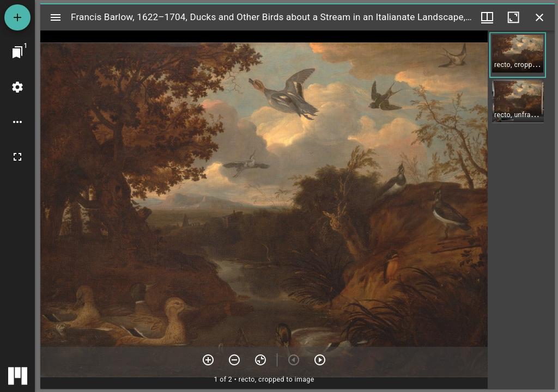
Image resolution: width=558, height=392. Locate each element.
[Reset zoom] (260, 360)
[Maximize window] (513, 17)
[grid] (521, 210)
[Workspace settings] (17, 87)
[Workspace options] (17, 122)
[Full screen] (17, 157)
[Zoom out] (234, 360)
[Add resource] (17, 17)
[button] (518, 55)
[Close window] (539, 17)
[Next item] (320, 360)
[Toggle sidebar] (56, 17)
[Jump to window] (17, 52)
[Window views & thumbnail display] (487, 17)
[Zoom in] (208, 360)
